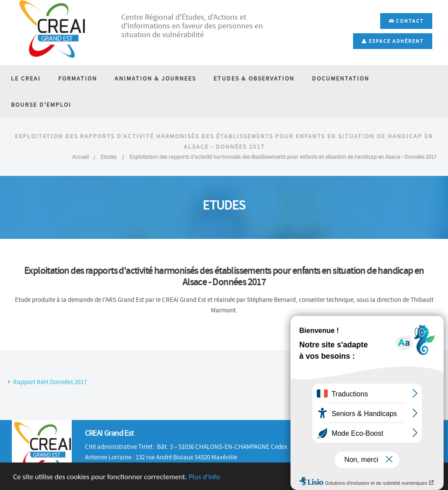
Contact (406, 21)
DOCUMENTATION (341, 78)
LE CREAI (26, 78)
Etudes (109, 157)
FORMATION (78, 78)
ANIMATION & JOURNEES (155, 78)
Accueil (80, 157)
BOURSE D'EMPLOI (41, 105)
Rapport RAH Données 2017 (50, 382)
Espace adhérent (393, 41)
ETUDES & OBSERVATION (254, 78)
